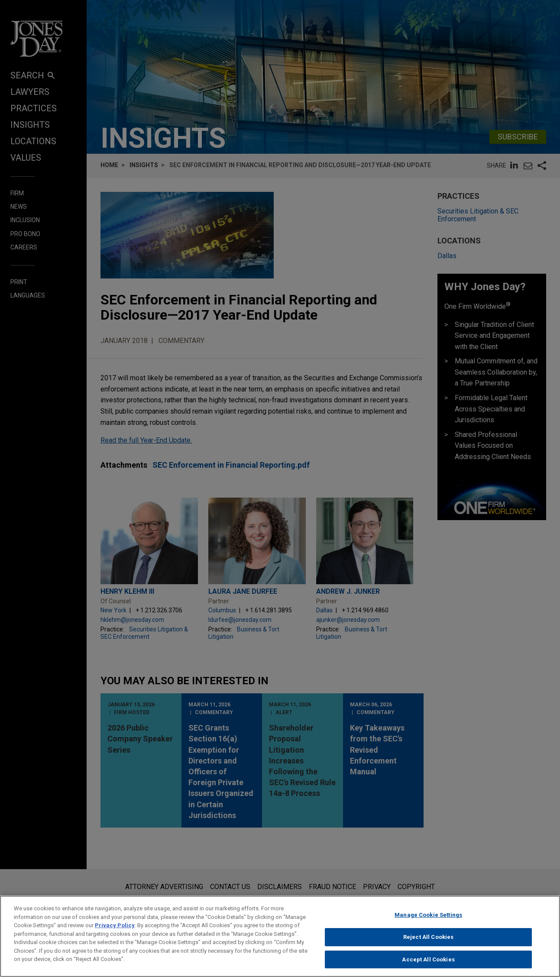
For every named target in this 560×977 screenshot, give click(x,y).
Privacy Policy (115, 931)
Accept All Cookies (428, 966)
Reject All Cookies (428, 943)
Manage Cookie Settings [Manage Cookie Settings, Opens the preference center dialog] (428, 921)
